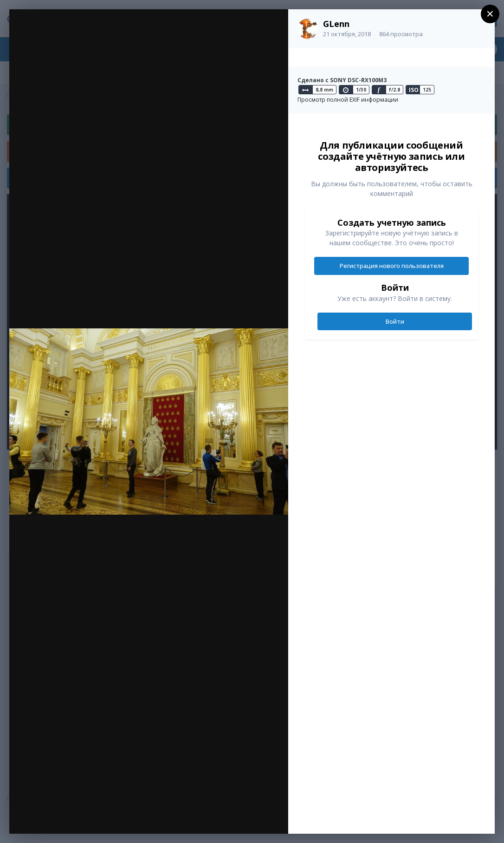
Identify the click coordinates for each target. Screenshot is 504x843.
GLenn (336, 24)
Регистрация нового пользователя (392, 266)
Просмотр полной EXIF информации (348, 100)
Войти (395, 321)
